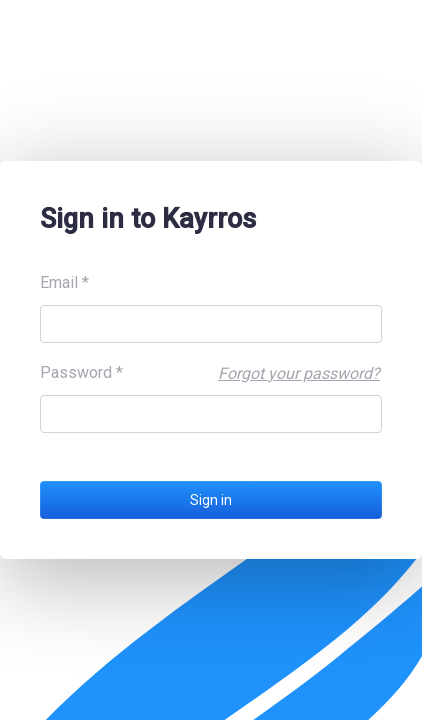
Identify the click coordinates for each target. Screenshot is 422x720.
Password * (81, 372)
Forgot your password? (299, 373)
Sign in (211, 500)
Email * (64, 282)
